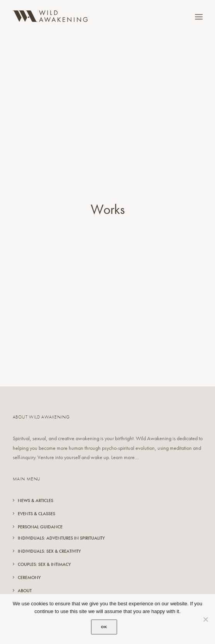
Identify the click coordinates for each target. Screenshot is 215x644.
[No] (205, 619)
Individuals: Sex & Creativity (49, 539)
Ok (104, 627)
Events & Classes (36, 501)
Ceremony (29, 565)
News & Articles (36, 488)
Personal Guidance (40, 514)
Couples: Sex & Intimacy (44, 552)
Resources (29, 591)
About (25, 578)
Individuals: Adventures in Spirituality (61, 526)
